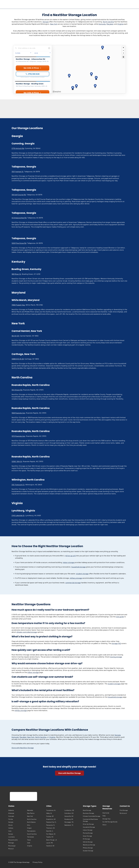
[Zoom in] (123, 48)
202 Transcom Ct (18, 485)
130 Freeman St (17, 172)
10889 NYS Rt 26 (18, 359)
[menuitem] (17, 810)
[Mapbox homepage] (57, 92)
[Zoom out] (123, 50)
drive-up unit (71, 556)
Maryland (110, 24)
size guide (120, 617)
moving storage (116, 657)
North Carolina (108, 22)
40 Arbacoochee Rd (19, 218)
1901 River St (16, 274)
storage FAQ (116, 643)
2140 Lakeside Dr (18, 515)
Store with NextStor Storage (23, 748)
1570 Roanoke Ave (18, 436)
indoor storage (68, 562)
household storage (79, 567)
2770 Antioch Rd (18, 148)
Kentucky (102, 24)
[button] (69, 76)
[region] (89, 69)
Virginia (120, 24)
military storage (76, 578)
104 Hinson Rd (17, 390)
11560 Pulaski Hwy (18, 305)
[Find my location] (123, 57)
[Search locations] (31, 48)
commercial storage (73, 583)
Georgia (46, 22)
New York (54, 24)
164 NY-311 (15, 336)
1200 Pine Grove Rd (19, 243)
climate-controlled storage (27, 632)
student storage (82, 574)
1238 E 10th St (17, 461)
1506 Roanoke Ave (18, 413)
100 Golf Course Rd (19, 195)
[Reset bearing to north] (123, 53)
